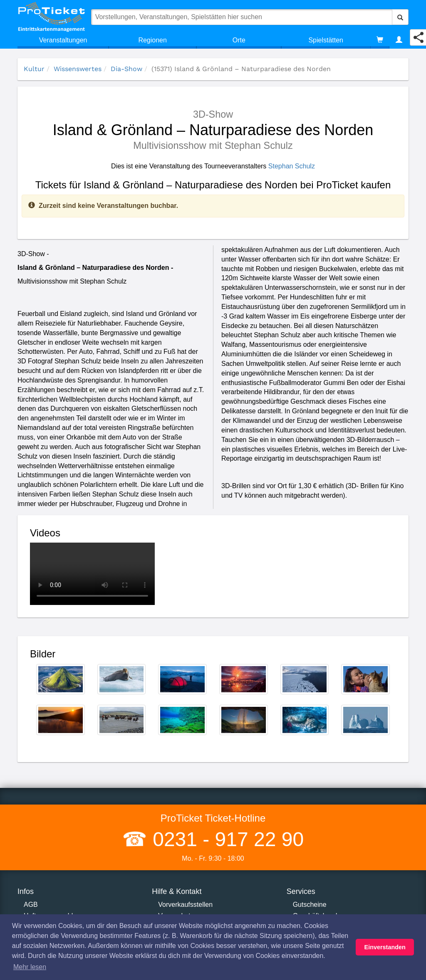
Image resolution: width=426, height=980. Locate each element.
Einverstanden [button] (385, 947)
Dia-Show (126, 69)
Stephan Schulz (292, 166)
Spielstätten (326, 40)
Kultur (34, 69)
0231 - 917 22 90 (225, 839)
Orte (239, 40)
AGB (31, 905)
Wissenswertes (78, 69)
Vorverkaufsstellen (185, 905)
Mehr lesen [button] (30, 967)
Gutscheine (310, 905)
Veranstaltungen (63, 40)
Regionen (152, 40)
